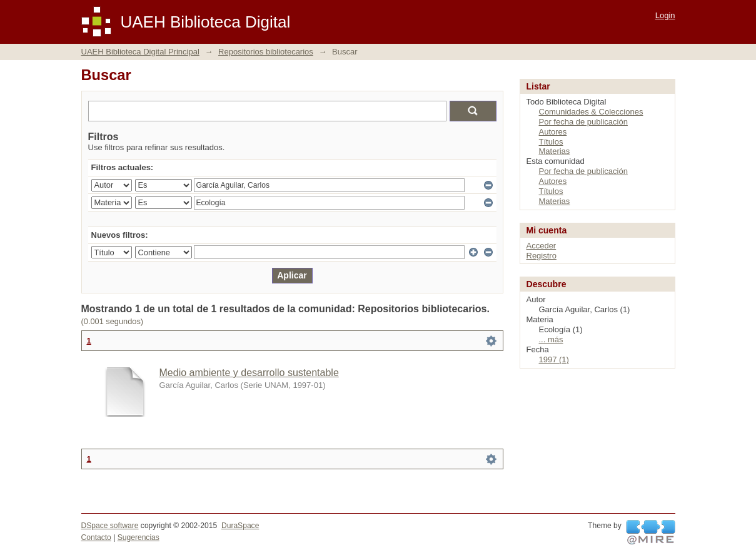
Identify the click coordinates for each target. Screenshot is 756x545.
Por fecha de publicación (583, 122)
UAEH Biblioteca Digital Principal (140, 52)
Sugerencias (139, 537)
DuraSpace (240, 526)
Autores (553, 132)
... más (551, 339)
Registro (542, 256)
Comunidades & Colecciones (591, 112)
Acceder (542, 246)
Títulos (551, 142)
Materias (555, 151)
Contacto (96, 537)
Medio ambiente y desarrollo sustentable (249, 373)
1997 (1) (554, 359)
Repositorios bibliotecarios (266, 52)
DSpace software (110, 526)
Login (665, 15)
